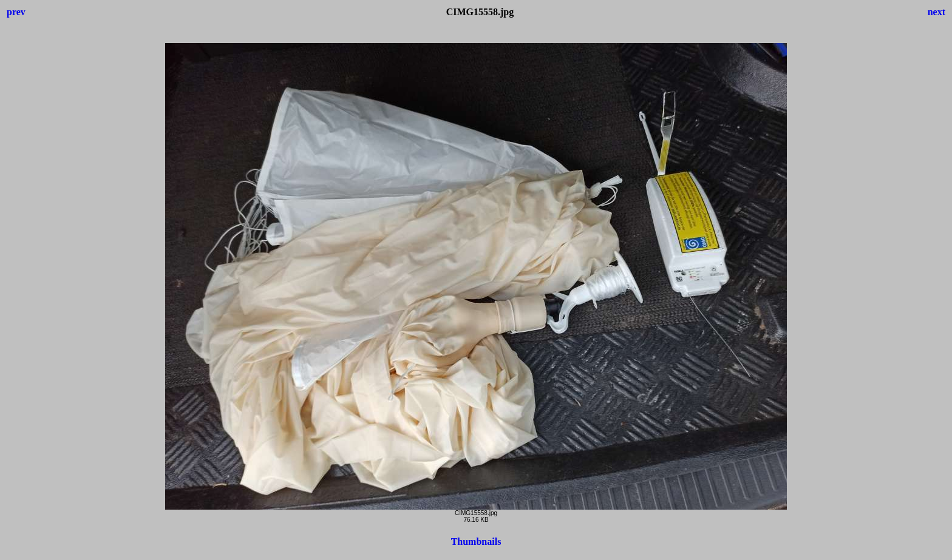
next (937, 12)
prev (16, 12)
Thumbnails (476, 541)
